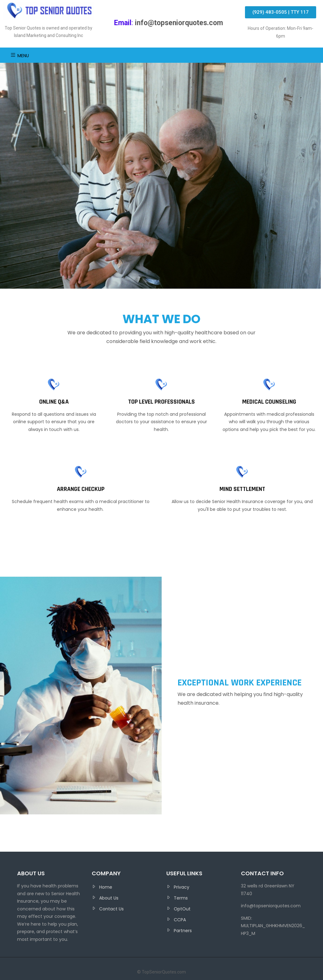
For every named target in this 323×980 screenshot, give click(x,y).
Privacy (182, 887)
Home (106, 887)
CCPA (180, 920)
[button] (281, 12)
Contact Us (111, 909)
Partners (183, 931)
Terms (181, 898)
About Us (109, 898)
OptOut (182, 909)
